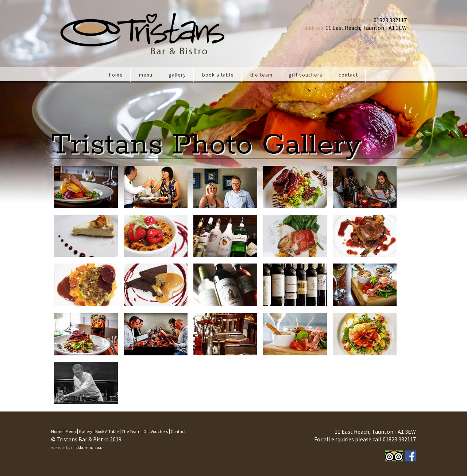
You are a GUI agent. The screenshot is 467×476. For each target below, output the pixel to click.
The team (261, 75)
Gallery (177, 75)
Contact (348, 75)
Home (116, 75)
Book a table (218, 75)
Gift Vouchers (306, 75)
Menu (146, 75)
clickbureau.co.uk (88, 447)
